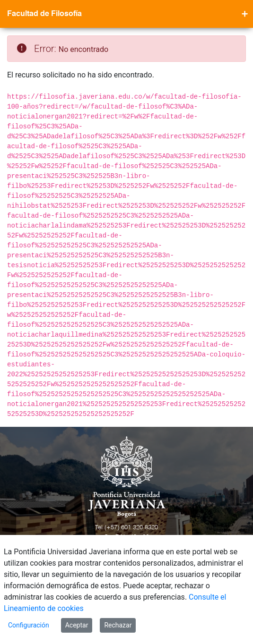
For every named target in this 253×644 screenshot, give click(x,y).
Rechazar (118, 625)
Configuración (29, 625)
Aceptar (77, 625)
